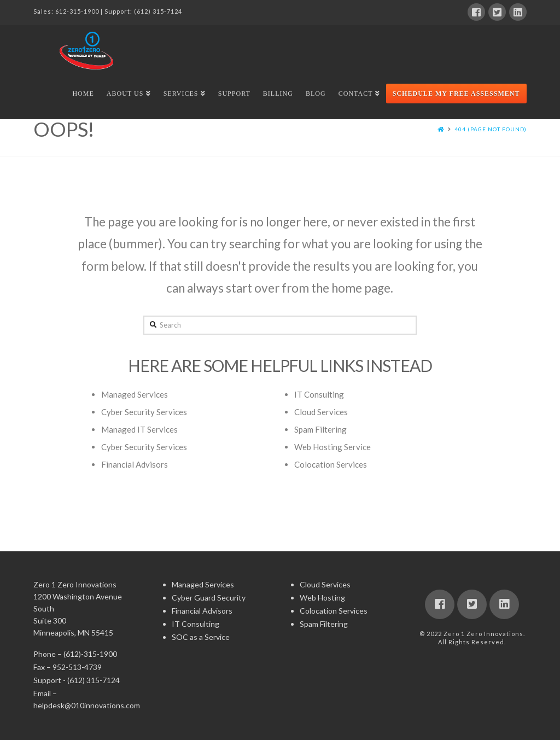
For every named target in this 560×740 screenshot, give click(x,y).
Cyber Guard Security (209, 598)
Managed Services (135, 394)
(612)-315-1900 (90, 654)
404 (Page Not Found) (491, 129)
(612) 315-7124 (158, 11)
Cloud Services (321, 412)
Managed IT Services (139, 429)
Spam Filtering (320, 429)
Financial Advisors (135, 464)
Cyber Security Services (144, 412)
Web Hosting (322, 598)
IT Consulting (319, 394)
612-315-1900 (77, 11)
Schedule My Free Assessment (456, 94)
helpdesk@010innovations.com (87, 705)
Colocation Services (331, 464)
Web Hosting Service (332, 447)
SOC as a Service (201, 637)
